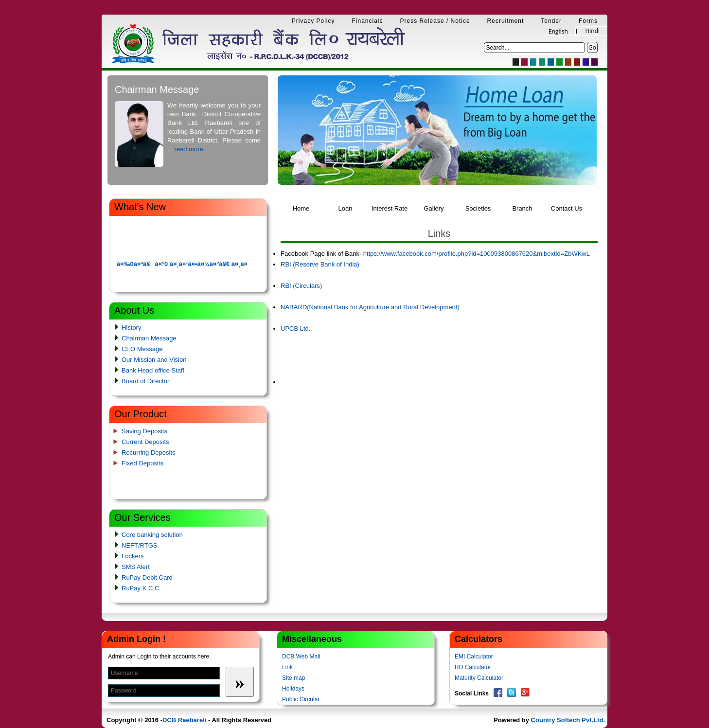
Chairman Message (149, 338)
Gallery (434, 208)
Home (301, 208)
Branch (522, 208)
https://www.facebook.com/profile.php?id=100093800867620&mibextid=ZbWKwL (477, 254)
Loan (346, 208)
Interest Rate (390, 208)
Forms (588, 21)
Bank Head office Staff (153, 370)
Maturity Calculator (479, 678)
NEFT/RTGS (139, 545)
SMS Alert (136, 567)
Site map (293, 678)
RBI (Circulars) (301, 286)
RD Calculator (473, 667)
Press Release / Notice (435, 21)
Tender (551, 21)
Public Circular (301, 699)
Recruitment (506, 21)
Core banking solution (152, 535)
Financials (368, 21)
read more (188, 149)
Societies (478, 208)
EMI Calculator (474, 657)
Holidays (293, 689)
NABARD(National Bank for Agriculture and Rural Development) (370, 307)
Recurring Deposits (149, 453)
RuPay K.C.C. (141, 588)
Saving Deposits (144, 431)
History (131, 328)
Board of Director (145, 381)
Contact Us (567, 208)
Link (287, 667)
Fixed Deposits (142, 463)
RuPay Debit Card (147, 577)
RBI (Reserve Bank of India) (320, 264)
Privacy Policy (313, 21)
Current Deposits (145, 442)
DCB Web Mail (301, 657)
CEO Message (142, 349)
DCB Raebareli (184, 720)
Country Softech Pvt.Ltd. (568, 720)
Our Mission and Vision (154, 360)
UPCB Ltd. (295, 328)
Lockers (133, 556)
